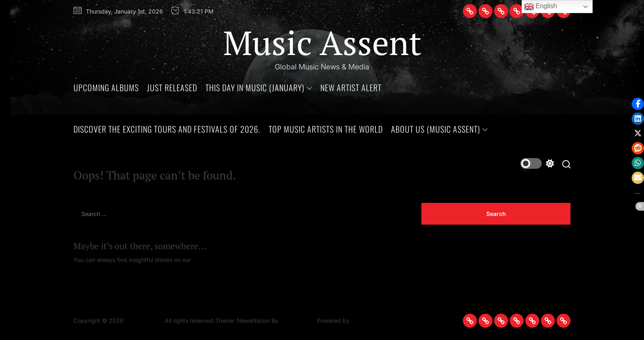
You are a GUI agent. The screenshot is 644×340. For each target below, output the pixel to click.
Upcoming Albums (106, 87)
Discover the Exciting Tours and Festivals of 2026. (167, 129)
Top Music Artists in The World (326, 129)
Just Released (172, 87)
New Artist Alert (351, 87)
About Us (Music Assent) (439, 129)
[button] (638, 193)
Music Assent (322, 42)
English (541, 7)
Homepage (207, 260)
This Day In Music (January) (259, 87)
